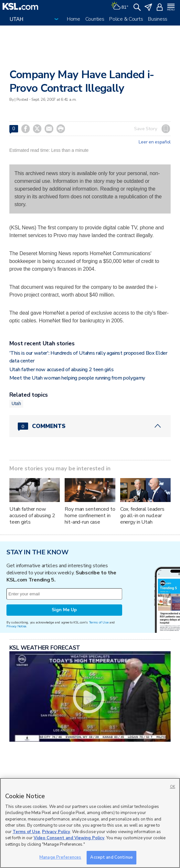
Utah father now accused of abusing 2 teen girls (62, 370)
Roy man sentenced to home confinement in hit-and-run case (90, 516)
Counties (95, 19)
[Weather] (120, 6)
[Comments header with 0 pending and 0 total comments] (90, 426)
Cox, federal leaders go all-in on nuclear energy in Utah (142, 516)
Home (74, 19)
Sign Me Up (64, 610)
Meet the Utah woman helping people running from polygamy (77, 378)
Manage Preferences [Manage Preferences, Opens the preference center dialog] (60, 857)
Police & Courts (126, 19)
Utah (16, 403)
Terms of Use (99, 622)
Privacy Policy (56, 832)
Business (158, 19)
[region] (90, 823)
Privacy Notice (16, 626)
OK (173, 787)
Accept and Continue (111, 857)
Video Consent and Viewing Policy (69, 838)
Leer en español (155, 142)
